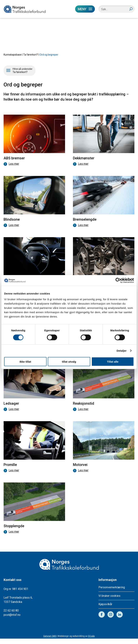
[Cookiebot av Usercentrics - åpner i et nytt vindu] (118, 280)
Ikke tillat (25, 361)
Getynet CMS (50, 641)
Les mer (11, 169)
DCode (91, 641)
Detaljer (122, 351)
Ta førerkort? (31, 60)
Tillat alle (113, 361)
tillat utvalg (69, 361)
